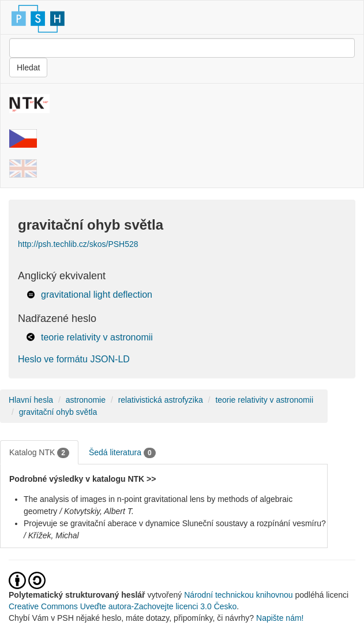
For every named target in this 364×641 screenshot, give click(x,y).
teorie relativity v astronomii (97, 337)
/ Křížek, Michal (51, 535)
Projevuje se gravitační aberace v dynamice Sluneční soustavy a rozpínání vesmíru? (175, 523)
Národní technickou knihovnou (238, 595)
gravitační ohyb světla (58, 412)
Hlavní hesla (31, 400)
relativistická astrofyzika (161, 400)
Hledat (28, 68)
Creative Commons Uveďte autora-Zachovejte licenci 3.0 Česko (123, 606)
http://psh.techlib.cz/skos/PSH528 (78, 244)
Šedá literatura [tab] (122, 453)
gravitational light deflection (97, 295)
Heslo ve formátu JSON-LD (74, 359)
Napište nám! (280, 618)
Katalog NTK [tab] (39, 453)
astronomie (86, 400)
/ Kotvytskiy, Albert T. (97, 511)
